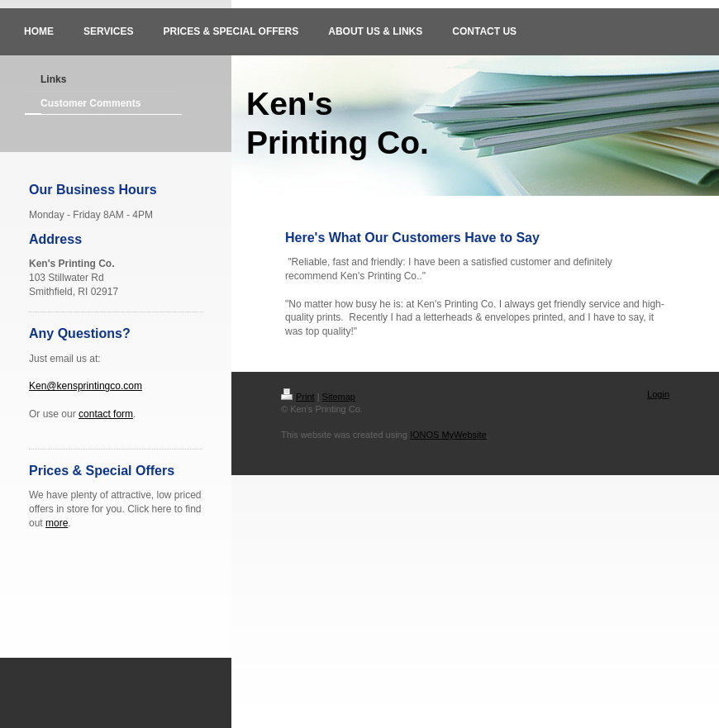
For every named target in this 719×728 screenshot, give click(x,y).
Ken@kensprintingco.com (86, 386)
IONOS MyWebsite (448, 435)
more (57, 523)
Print (298, 397)
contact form (106, 414)
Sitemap (339, 397)
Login (658, 394)
